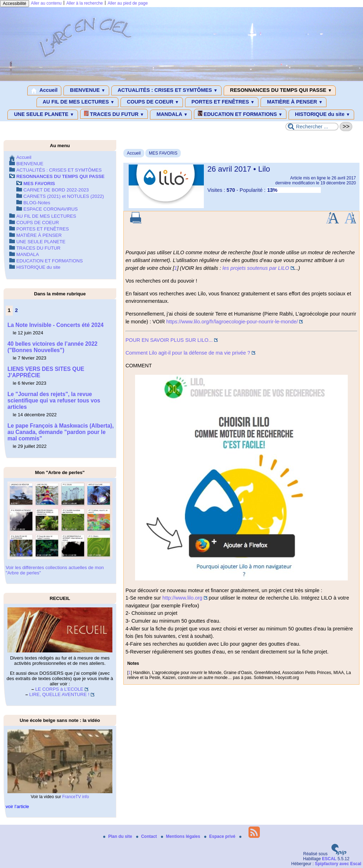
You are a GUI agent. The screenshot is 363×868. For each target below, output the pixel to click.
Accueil (44, 90)
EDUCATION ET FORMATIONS (240, 114)
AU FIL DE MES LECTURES (77, 102)
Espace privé (220, 836)
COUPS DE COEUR (152, 102)
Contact (147, 836)
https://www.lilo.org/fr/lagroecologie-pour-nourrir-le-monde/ (232, 322)
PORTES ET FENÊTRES (222, 102)
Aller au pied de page (127, 3)
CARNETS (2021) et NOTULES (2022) (64, 196)
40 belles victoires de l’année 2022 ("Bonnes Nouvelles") (52, 347)
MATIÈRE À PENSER (294, 102)
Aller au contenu (46, 3)
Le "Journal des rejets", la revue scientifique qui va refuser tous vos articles (54, 400)
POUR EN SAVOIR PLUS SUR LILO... (169, 340)
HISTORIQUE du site (321, 115)
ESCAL (329, 859)
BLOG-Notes (37, 203)
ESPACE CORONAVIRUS (51, 209)
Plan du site (118, 836)
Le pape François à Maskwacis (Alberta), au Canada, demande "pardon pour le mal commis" (61, 432)
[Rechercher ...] (312, 127)
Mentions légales (181, 836)
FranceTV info (76, 797)
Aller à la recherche (85, 3)
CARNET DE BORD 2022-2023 (56, 190)
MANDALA (171, 115)
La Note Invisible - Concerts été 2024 (55, 325)
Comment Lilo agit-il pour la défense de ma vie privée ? (188, 353)
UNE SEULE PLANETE (43, 115)
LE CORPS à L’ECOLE (60, 689)
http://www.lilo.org (182, 598)
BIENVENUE (86, 90)
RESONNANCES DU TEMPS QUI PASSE (280, 90)
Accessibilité (15, 4)
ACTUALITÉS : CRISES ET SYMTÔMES (166, 90)
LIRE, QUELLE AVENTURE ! (59, 694)
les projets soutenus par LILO (256, 268)
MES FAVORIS (163, 153)
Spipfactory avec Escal (338, 864)
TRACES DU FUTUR (114, 114)
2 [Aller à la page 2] (16, 310)
